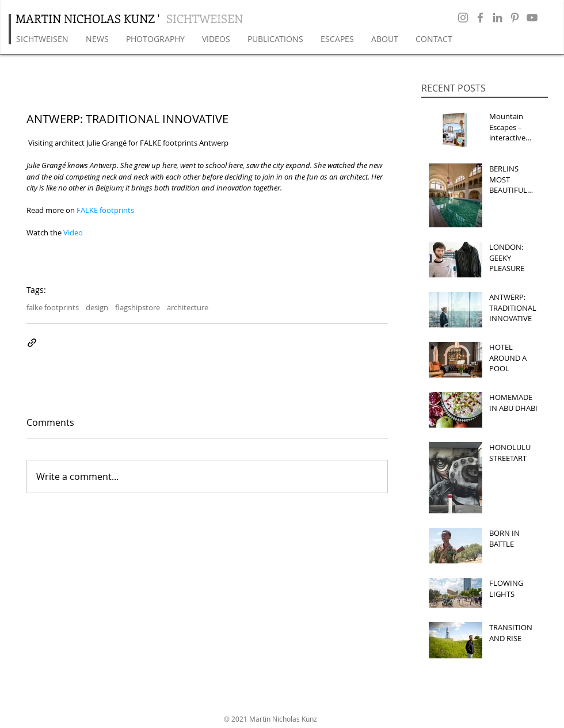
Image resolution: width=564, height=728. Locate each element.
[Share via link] (32, 343)
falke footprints (53, 307)
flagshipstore (138, 307)
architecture (188, 307)
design (97, 307)
